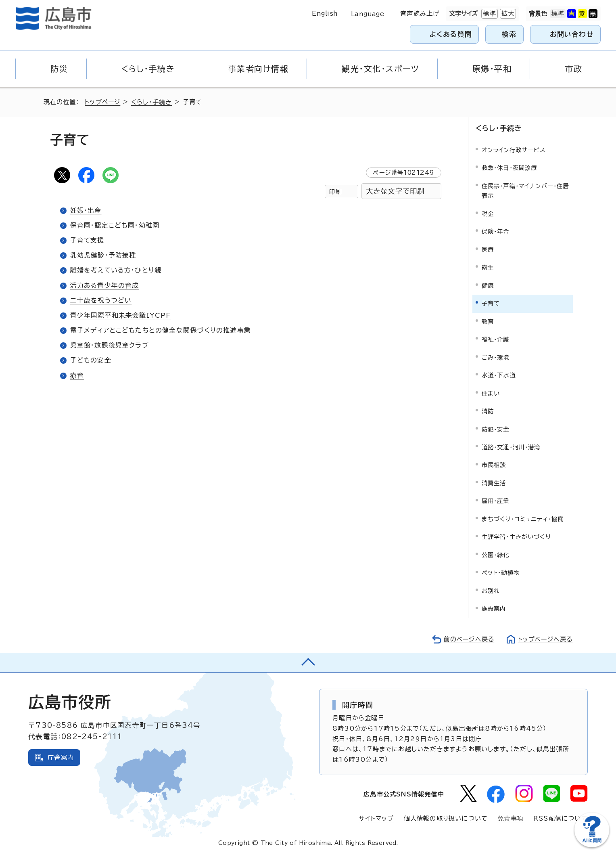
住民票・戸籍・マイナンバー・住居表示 (525, 190)
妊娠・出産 (86, 210)
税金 (488, 213)
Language (368, 14)
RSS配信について (561, 818)
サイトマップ (376, 818)
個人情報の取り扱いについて (446, 818)
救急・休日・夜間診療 (510, 167)
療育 (77, 375)
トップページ (103, 102)
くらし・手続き (153, 102)
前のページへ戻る (467, 639)
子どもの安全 (91, 360)
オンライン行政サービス (514, 150)
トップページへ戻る (545, 639)
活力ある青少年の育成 (105, 285)
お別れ (491, 590)
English (325, 14)
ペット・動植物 (501, 572)
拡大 (507, 14)
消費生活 (494, 483)
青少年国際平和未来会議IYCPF (121, 315)
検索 (509, 34)
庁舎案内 (61, 757)
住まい (491, 393)
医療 (488, 249)
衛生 (488, 267)
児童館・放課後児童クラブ (110, 345)
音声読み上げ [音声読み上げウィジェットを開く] (420, 14)
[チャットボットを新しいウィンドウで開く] (592, 846)
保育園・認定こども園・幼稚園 (115, 225)
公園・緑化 (496, 554)
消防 (488, 411)
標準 (489, 14)
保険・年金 (496, 231)
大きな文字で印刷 (395, 191)
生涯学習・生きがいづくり (516, 536)
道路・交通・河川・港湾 (511, 447)
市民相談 (494, 464)
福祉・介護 (496, 339)
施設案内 (494, 608)
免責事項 (511, 818)
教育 (488, 321)
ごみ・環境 (496, 357)
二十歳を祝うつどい (101, 300)
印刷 (335, 192)
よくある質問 (451, 34)
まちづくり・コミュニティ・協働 (523, 519)
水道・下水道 (499, 375)
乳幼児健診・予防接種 (103, 255)
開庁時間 (358, 704)
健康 (488, 285)
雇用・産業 (496, 500)
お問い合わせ (572, 34)
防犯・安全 (496, 429)
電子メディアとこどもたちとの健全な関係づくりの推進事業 (161, 330)
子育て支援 (88, 240)
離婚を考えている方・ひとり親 (116, 270)
